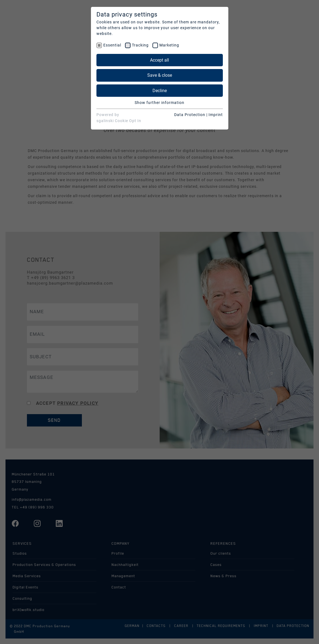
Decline (160, 91)
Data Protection (190, 115)
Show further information (159, 103)
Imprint (216, 115)
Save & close (160, 75)
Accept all (159, 60)
